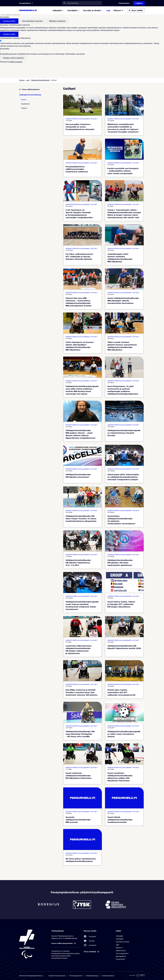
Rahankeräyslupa (92, 976)
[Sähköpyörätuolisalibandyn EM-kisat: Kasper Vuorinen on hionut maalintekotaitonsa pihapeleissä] (83, 517)
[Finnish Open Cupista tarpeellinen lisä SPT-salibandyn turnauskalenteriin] (124, 690)
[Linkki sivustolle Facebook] (98, 936)
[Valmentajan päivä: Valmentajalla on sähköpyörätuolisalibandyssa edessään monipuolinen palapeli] (124, 474)
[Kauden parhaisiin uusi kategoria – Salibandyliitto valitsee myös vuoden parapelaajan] (124, 168)
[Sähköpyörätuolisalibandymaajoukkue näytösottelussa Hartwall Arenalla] (124, 432)
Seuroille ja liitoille (123, 942)
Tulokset (24, 108)
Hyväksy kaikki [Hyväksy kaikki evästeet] (9, 21)
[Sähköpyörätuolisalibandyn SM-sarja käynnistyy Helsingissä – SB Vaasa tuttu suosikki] (83, 731)
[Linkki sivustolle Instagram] (98, 945)
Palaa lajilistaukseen (31, 89)
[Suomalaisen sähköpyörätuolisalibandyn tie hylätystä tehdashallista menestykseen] (124, 517)
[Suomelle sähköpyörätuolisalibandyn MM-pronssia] (83, 817)
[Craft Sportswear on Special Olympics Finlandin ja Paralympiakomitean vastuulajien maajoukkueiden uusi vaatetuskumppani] (83, 211)
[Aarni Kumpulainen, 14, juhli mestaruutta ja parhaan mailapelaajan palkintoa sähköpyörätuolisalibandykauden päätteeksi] (124, 388)
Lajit (28, 80)
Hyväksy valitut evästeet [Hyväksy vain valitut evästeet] (13, 58)
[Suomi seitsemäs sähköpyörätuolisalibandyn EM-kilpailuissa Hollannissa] (83, 774)
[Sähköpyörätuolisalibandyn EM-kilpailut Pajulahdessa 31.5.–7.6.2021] (83, 560)
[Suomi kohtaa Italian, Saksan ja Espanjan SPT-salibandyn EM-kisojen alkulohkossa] (124, 603)
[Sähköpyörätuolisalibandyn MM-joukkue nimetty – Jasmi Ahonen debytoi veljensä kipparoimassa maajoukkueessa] (83, 432)
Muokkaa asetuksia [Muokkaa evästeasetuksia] (57, 21)
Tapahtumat (25, 104)
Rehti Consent (16, 62)
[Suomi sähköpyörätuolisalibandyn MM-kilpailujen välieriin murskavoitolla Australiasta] (124, 299)
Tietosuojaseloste (76, 976)
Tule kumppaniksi (122, 954)
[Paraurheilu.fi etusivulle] (28, 10)
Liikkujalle (119, 936)
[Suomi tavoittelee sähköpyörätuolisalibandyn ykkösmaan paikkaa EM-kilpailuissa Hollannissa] (124, 774)
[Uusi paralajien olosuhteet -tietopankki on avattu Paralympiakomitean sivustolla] (83, 126)
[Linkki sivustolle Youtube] (98, 941)
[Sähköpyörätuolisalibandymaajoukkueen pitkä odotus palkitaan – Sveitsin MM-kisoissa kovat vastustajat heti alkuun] (83, 388)
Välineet (119, 948)
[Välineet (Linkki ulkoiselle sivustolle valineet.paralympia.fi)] (118, 10)
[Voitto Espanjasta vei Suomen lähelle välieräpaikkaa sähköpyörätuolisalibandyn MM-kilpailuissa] (83, 343)
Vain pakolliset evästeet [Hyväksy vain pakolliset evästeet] (32, 21)
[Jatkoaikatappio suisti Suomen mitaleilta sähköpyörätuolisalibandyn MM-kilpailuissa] (124, 255)
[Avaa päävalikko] (136, 10)
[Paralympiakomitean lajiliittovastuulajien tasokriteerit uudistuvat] (83, 168)
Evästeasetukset (108, 976)
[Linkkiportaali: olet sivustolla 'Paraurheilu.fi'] (25, 3)
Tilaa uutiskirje (90, 952)
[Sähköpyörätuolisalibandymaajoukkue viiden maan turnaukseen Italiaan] (124, 731)
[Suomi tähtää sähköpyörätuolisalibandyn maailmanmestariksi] (124, 817)
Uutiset (24, 100)
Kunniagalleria (121, 956)
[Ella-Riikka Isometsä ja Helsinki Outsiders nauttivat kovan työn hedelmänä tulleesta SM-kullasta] (83, 690)
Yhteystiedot (120, 959)
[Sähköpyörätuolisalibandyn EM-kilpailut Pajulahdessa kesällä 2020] (124, 647)
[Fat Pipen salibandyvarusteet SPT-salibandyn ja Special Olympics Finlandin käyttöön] (83, 255)
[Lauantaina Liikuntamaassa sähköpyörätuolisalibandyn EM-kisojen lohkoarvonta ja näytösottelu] (83, 647)
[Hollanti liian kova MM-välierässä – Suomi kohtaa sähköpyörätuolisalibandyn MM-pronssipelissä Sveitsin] (83, 299)
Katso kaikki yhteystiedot (62, 943)
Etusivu (22, 80)
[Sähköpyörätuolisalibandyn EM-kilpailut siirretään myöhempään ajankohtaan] (124, 560)
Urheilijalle (120, 939)
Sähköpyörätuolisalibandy (40, 80)
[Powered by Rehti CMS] (137, 977)
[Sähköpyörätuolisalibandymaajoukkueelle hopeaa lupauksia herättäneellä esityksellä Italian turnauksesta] (83, 603)
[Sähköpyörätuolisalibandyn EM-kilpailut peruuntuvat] (83, 474)
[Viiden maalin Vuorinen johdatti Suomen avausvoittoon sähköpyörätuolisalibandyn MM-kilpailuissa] (124, 343)
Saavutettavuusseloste (57, 976)
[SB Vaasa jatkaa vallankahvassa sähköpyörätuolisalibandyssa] (83, 858)
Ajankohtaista (121, 951)
